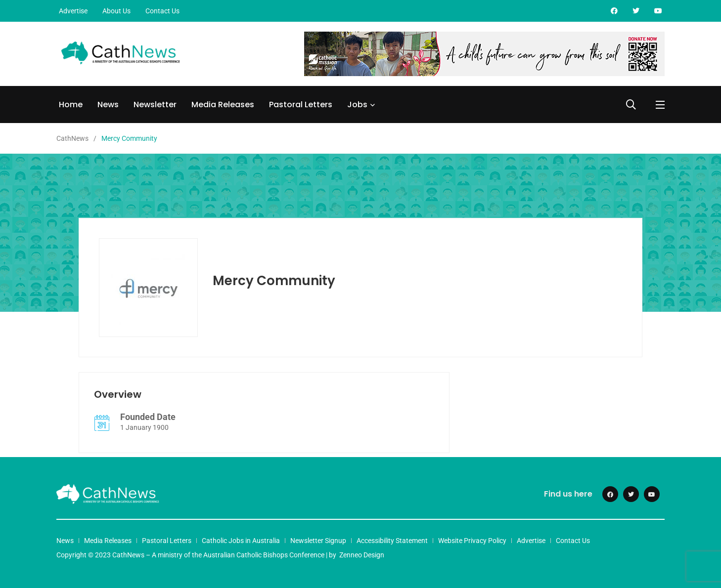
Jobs (357, 105)
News (108, 105)
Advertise (73, 11)
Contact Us (162, 11)
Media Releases (223, 105)
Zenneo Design (362, 555)
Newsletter (155, 105)
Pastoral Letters (301, 105)
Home (71, 105)
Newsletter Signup (318, 541)
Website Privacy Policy (472, 541)
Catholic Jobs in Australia (241, 541)
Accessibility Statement (392, 541)
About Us (116, 11)
